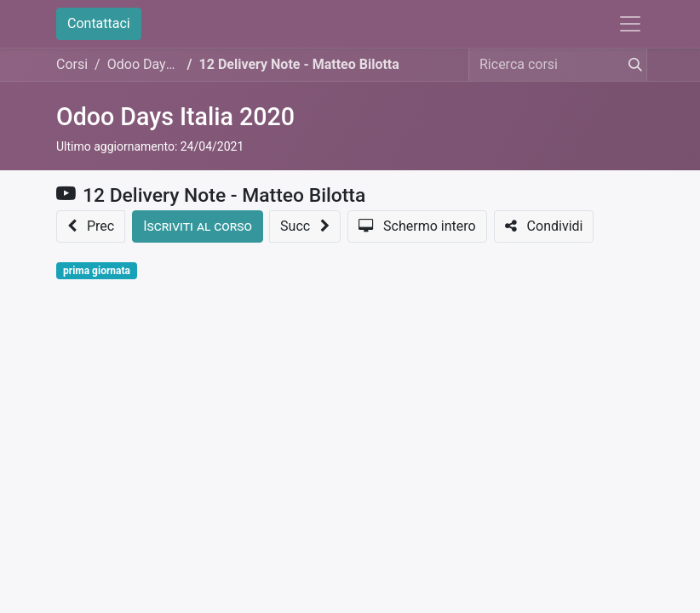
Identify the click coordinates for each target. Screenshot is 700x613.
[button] (91, 226)
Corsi (72, 64)
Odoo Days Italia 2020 (175, 117)
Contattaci (99, 23)
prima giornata (97, 271)
